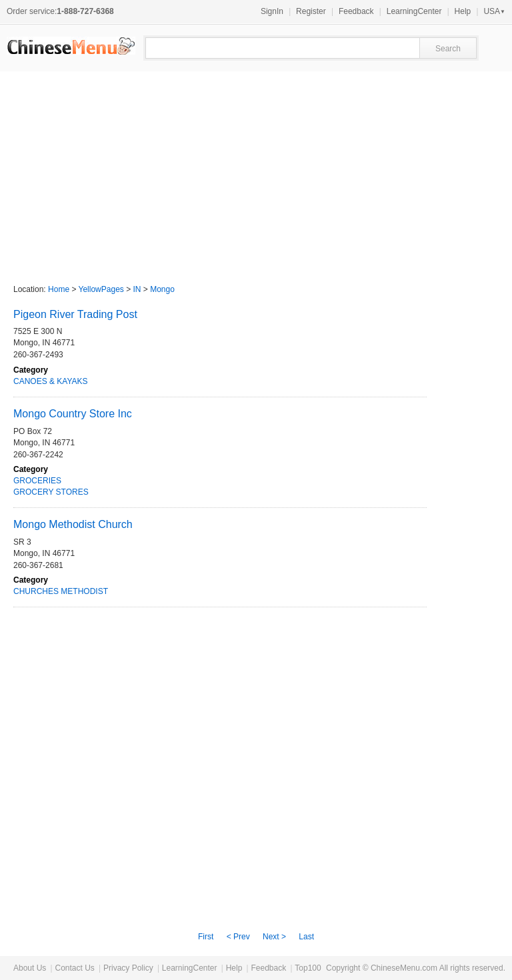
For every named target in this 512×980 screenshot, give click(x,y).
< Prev (238, 937)
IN (137, 289)
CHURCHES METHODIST (61, 591)
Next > (274, 937)
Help (463, 11)
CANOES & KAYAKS (51, 381)
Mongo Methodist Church (73, 524)
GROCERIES (37, 481)
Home (59, 289)
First (206, 937)
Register (311, 11)
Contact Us (74, 968)
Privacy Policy (128, 968)
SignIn (272, 11)
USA (494, 11)
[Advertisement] (256, 171)
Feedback (356, 11)
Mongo (162, 289)
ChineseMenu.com (404, 968)
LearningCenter (414, 11)
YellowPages (101, 289)
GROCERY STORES (51, 492)
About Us (30, 968)
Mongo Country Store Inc (73, 414)
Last (306, 937)
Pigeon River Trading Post (75, 314)
